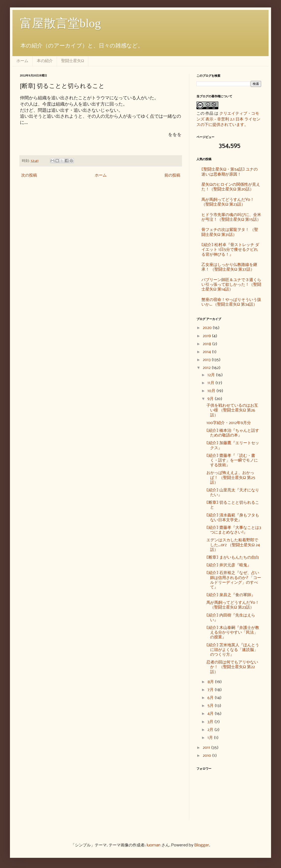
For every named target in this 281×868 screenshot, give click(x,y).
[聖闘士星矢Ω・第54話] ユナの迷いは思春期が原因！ (230, 172)
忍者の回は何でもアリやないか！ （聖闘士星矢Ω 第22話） (232, 667)
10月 (212, 391)
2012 (207, 368)
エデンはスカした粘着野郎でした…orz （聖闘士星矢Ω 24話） (233, 545)
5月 (211, 706)
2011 (207, 748)
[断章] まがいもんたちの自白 (233, 558)
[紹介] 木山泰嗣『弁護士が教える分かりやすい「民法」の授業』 (233, 633)
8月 (211, 682)
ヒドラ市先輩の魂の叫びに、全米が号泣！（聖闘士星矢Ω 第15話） (231, 217)
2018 (207, 344)
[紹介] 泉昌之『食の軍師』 (231, 595)
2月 (211, 730)
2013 (207, 360)
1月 (211, 738)
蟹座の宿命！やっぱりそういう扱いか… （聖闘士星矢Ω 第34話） (231, 302)
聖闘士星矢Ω (73, 61)
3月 (211, 722)
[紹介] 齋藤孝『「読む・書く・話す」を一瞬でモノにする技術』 (232, 460)
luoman (153, 845)
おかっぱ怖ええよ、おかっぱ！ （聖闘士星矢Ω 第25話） (231, 478)
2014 (207, 352)
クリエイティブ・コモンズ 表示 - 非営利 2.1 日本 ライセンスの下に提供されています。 (228, 119)
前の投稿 (172, 175)
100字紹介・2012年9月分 (229, 423)
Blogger (202, 845)
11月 (211, 383)
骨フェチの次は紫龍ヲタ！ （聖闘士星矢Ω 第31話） (230, 232)
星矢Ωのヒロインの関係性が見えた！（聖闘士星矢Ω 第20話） (231, 187)
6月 (211, 698)
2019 (207, 336)
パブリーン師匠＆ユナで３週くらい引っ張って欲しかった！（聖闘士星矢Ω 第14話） (231, 285)
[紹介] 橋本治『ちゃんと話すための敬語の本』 (233, 433)
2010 (207, 756)
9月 (211, 399)
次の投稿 (29, 175)
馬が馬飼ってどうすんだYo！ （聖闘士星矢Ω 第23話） (228, 202)
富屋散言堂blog (60, 23)
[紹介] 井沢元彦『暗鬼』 (229, 565)
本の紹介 (45, 61)
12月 (212, 375)
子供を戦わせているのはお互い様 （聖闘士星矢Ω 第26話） (232, 410)
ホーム (22, 61)
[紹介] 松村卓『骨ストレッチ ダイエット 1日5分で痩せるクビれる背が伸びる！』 (230, 250)
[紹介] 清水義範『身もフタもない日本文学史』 (233, 518)
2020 (208, 328)
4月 (211, 714)
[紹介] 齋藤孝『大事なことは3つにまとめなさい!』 (234, 530)
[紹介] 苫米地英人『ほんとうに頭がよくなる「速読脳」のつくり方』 (233, 650)
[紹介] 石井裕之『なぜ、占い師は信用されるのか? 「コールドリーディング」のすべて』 (234, 580)
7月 (211, 690)
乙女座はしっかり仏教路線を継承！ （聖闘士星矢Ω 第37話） (229, 267)
